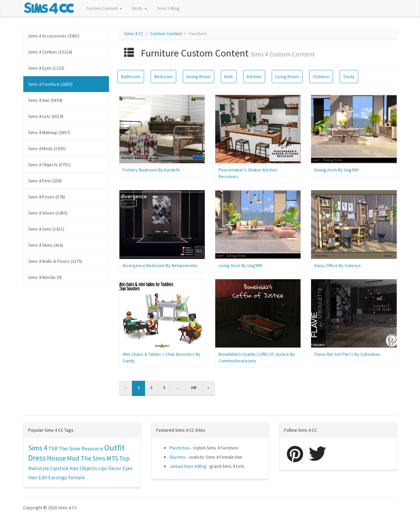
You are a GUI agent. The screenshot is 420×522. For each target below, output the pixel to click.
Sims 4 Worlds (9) (45, 277)
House (56, 458)
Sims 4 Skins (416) (46, 245)
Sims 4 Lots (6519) (46, 116)
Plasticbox (179, 448)
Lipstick (59, 468)
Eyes (127, 468)
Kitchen (254, 77)
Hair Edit (38, 477)
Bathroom (131, 77)
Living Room (287, 77)
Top (124, 458)
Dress (37, 458)
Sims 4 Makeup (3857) (49, 132)
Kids (229, 77)
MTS (112, 458)
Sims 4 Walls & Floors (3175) (55, 261)
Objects (88, 468)
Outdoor (321, 77)
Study (349, 77)
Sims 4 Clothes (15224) (50, 52)
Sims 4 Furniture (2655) (50, 84)
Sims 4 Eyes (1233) (46, 68)
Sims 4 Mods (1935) (47, 148)
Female (77, 477)
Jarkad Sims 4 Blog (188, 466)
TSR (53, 448)
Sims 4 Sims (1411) (46, 229)
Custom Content (104, 8)
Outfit (115, 448)
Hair (74, 468)
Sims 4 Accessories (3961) (54, 36)
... (178, 387)
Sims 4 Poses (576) (47, 197)
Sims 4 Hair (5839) (45, 100)
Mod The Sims (86, 458)
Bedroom (163, 77)
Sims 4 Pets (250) (45, 181)
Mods (139, 8)
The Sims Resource (81, 449)
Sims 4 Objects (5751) (49, 165)
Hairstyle (39, 468)
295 (194, 387)
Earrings (58, 477)
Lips (103, 468)
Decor (115, 468)
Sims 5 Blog (168, 8)
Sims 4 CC (134, 34)
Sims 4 (38, 448)
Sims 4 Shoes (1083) (48, 213)
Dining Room (199, 77)
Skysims (178, 457)
